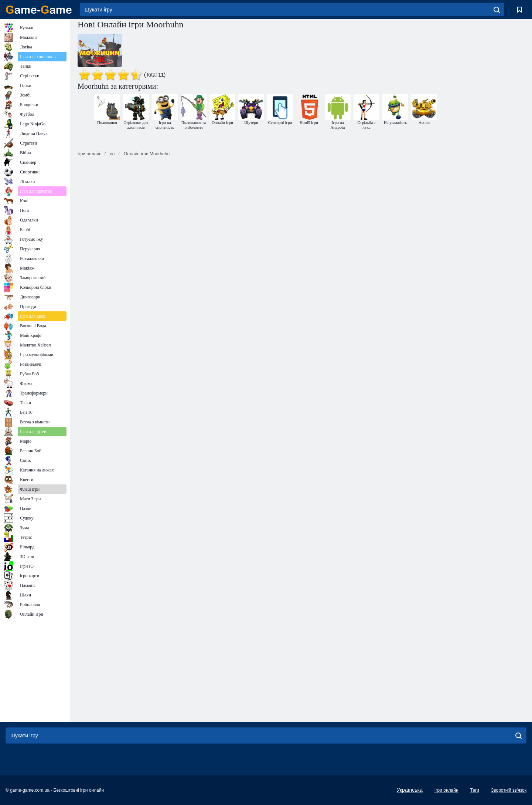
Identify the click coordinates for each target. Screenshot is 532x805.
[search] (497, 10)
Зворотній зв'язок (509, 790)
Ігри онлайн (446, 790)
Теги (475, 790)
